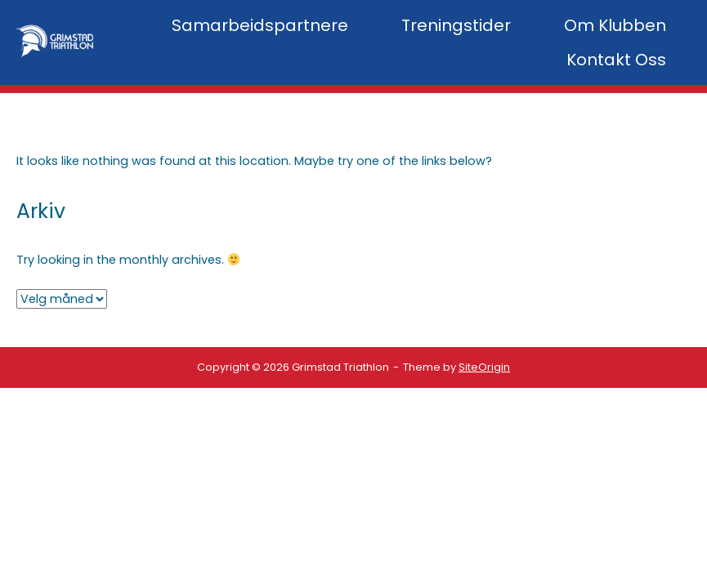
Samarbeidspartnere (260, 25)
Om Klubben (615, 25)
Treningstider (456, 25)
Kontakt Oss (616, 60)
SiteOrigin (484, 367)
